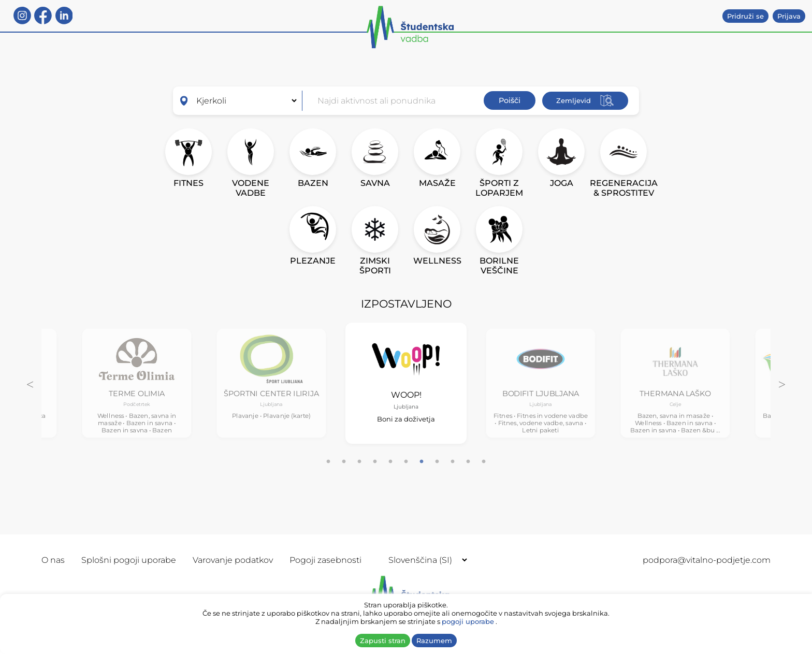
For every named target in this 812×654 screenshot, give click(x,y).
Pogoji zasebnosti (325, 560)
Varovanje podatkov (233, 560)
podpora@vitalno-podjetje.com (707, 560)
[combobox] (396, 101)
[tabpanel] (137, 383)
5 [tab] (390, 462)
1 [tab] (328, 462)
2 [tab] (344, 462)
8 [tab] (437, 462)
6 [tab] (406, 462)
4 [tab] (375, 462)
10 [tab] (468, 462)
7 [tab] (422, 462)
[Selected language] (423, 560)
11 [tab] (484, 462)
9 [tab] (453, 462)
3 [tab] (359, 462)
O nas (53, 560)
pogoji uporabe (468, 621)
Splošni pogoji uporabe (129, 560)
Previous (30, 383)
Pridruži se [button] (745, 16)
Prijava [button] (789, 16)
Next (782, 383)
